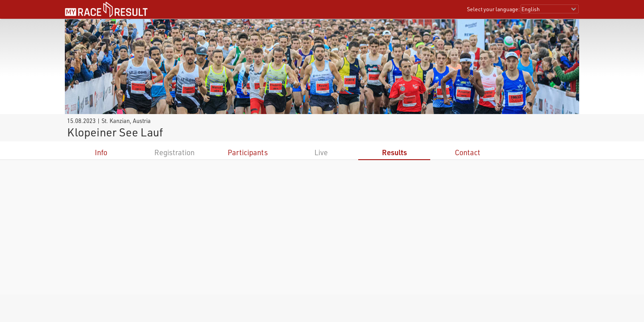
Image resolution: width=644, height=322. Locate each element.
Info (101, 152)
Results (394, 152)
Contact (468, 152)
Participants (248, 152)
